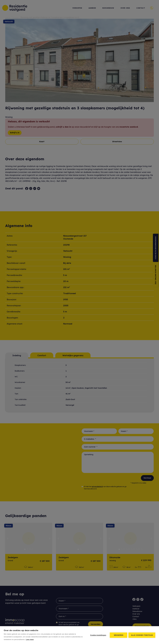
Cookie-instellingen (98, 635)
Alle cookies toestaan (142, 635)
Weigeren (119, 635)
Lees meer (30, 639)
